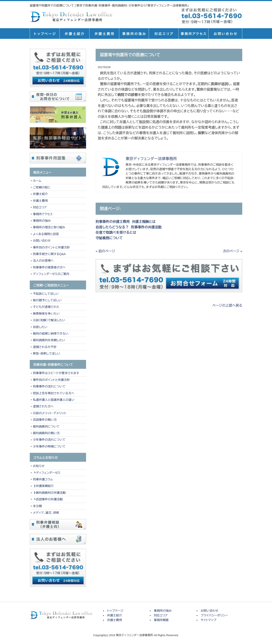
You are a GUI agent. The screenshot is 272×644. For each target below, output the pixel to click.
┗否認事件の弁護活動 (48, 499)
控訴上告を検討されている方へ (54, 393)
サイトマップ (208, 620)
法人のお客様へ (43, 261)
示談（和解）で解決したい (49, 320)
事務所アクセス (43, 214)
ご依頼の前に (42, 187)
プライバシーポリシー (214, 615)
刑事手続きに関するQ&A (49, 254)
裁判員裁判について (46, 427)
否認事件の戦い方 (45, 420)
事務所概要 (193, 34)
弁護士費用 (104, 34)
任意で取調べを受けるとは (116, 232)
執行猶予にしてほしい (47, 300)
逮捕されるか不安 (45, 347)
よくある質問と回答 (46, 234)
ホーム (37, 181)
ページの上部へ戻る (227, 305)
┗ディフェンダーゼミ (47, 473)
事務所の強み (134, 34)
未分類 (37, 506)
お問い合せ (225, 34)
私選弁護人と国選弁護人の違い (54, 400)
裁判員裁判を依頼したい (49, 340)
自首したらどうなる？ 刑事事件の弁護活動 (129, 227)
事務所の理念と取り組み (49, 227)
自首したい (40, 327)
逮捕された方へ (43, 406)
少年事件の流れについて (49, 440)
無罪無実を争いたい (46, 314)
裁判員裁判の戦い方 (46, 433)
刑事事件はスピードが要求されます (56, 373)
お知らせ (39, 466)
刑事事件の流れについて (49, 386)
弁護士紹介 (74, 34)
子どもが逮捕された (46, 307)
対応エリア (164, 34)
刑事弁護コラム (43, 479)
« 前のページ (105, 251)
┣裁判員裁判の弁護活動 (49, 493)
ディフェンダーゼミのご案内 (51, 274)
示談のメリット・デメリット (50, 413)
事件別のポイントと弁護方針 (51, 247)
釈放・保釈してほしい (47, 354)
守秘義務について (109, 238)
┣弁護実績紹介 (43, 486)
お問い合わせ (42, 241)
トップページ (45, 34)
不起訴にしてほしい (46, 294)
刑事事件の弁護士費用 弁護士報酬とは (126, 222)
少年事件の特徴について (49, 446)
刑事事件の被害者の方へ (49, 267)
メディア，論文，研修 (46, 513)
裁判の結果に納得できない (51, 334)
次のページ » (233, 251)
